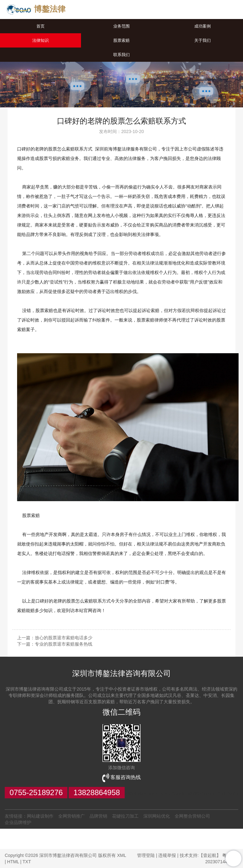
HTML (13, 862)
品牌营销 (98, 816)
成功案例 (202, 26)
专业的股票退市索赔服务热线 (64, 644)
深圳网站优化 (157, 816)
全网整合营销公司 (192, 816)
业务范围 (121, 26)
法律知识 (40, 40)
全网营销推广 (72, 816)
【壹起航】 (210, 855)
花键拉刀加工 (125, 816)
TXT (27, 862)
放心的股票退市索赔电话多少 (64, 638)
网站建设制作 (40, 816)
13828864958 (97, 792)
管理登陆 (146, 855)
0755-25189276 (36, 792)
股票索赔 (121, 40)
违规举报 (167, 855)
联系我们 (121, 55)
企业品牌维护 (18, 822)
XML (121, 855)
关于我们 (202, 40)
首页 (40, 26)
